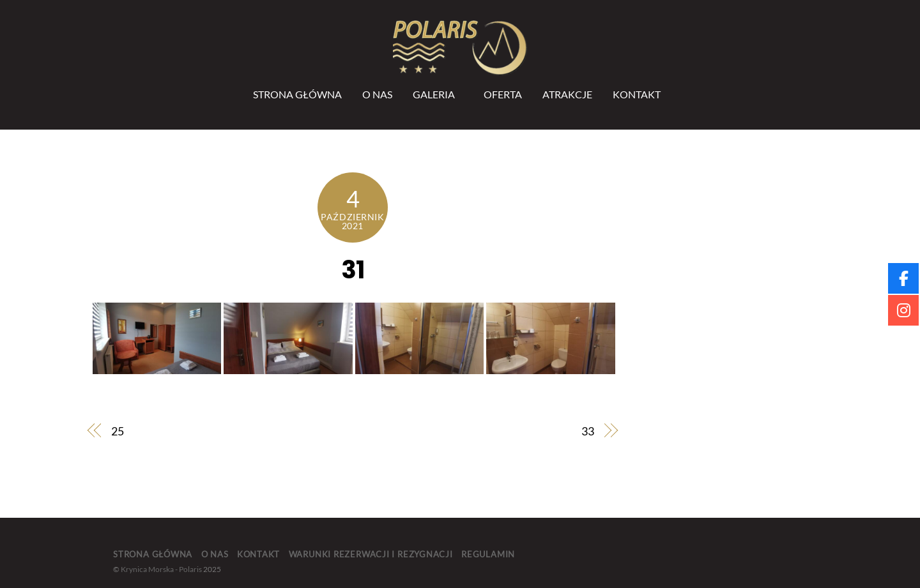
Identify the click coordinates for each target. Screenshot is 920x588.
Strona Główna (297, 94)
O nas (377, 94)
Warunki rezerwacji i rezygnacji (371, 554)
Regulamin (488, 554)
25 (118, 431)
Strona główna (153, 554)
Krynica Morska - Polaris (161, 569)
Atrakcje (567, 94)
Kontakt (637, 94)
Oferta (503, 94)
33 (588, 431)
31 (352, 270)
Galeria (434, 94)
